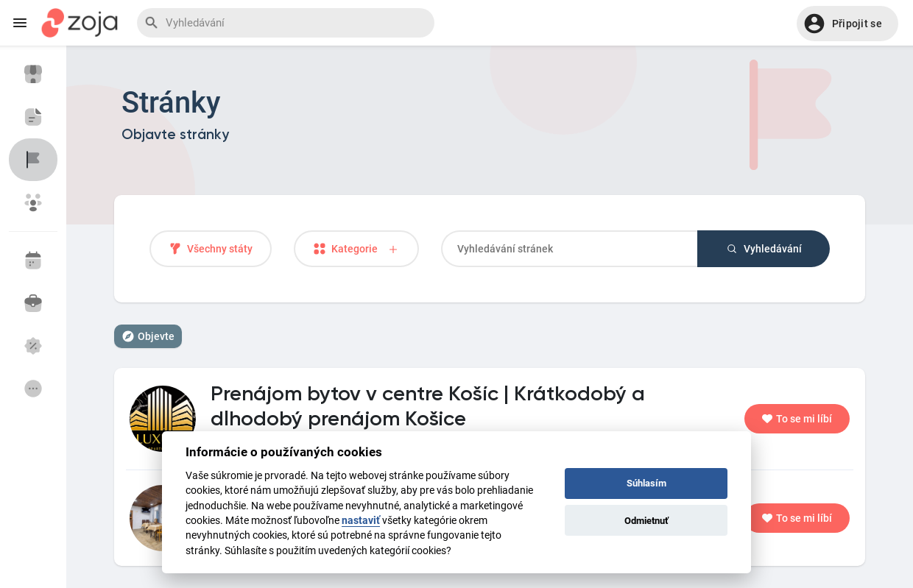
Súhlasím (646, 483)
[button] (847, 24)
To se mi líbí (797, 419)
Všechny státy (211, 249)
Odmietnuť (646, 521)
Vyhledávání (764, 249)
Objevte (148, 336)
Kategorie (356, 249)
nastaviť (361, 520)
